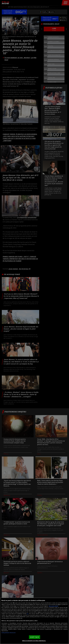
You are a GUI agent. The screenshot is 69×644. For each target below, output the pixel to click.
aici (28, 614)
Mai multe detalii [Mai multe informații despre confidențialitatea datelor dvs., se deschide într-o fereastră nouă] (54, 606)
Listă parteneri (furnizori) (8, 633)
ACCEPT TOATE (34, 637)
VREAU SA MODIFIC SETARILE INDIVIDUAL (34, 641)
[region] (34, 621)
